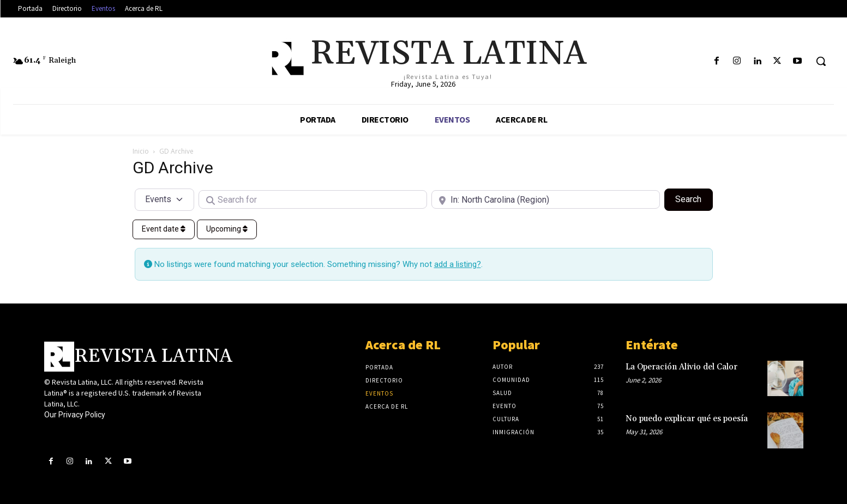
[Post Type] (165, 199)
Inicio (141, 151)
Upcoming (227, 229)
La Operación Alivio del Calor (681, 367)
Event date (164, 229)
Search (694, 198)
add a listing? (458, 264)
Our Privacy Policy (75, 415)
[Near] (546, 199)
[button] (821, 61)
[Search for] (313, 199)
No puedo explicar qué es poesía (687, 419)
